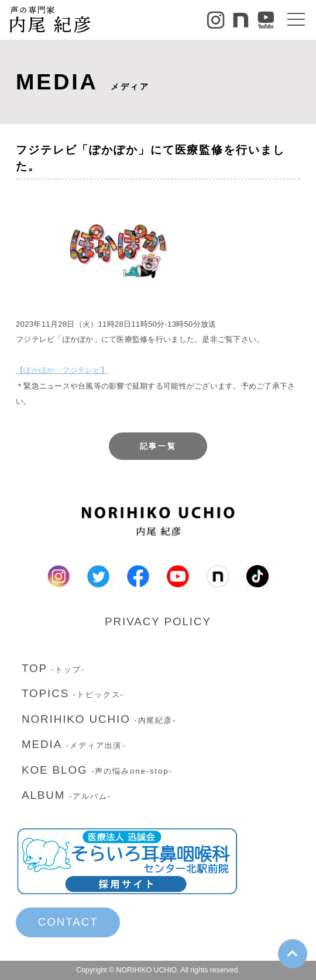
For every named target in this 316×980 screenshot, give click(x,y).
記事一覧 (158, 446)
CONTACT (68, 922)
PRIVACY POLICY (158, 621)
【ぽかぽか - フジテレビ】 (62, 370)
